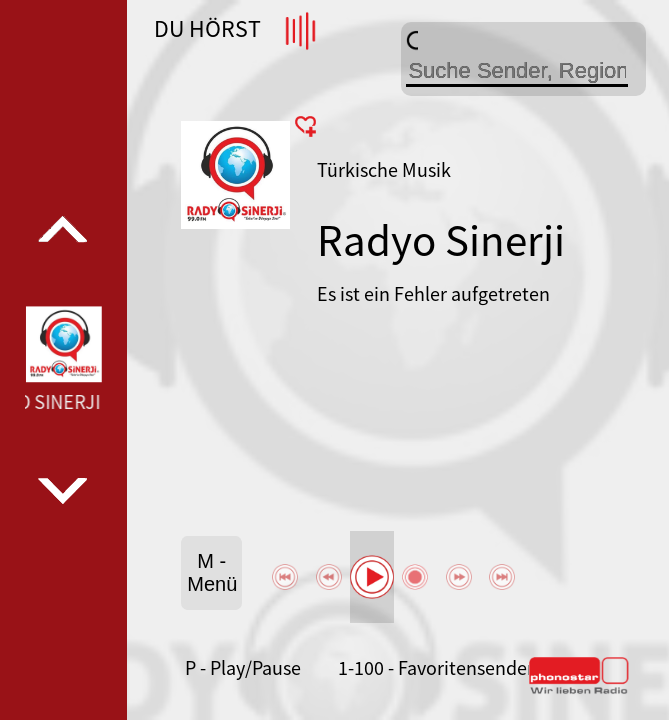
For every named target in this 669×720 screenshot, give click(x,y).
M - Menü (212, 572)
